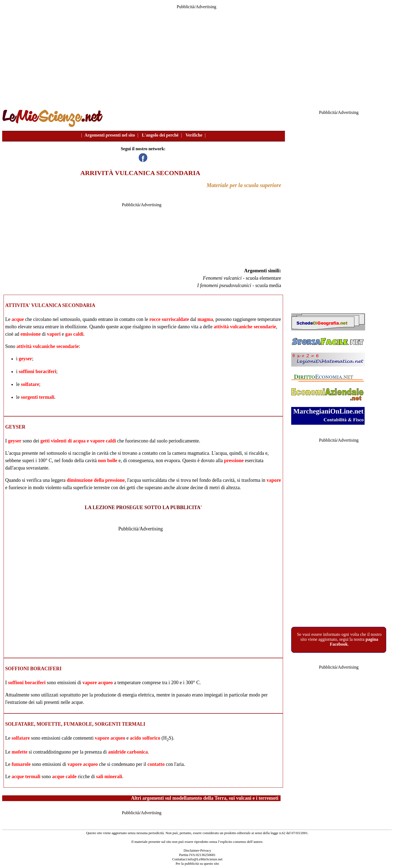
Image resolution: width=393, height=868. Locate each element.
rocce (155, 319)
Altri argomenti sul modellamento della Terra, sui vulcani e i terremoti (205, 798)
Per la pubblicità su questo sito (197, 863)
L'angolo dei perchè (160, 135)
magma (205, 319)
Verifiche (194, 135)
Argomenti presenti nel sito (110, 135)
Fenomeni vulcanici (222, 278)
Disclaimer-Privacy (197, 850)
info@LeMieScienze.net (205, 859)
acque (18, 319)
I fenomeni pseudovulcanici (224, 285)
